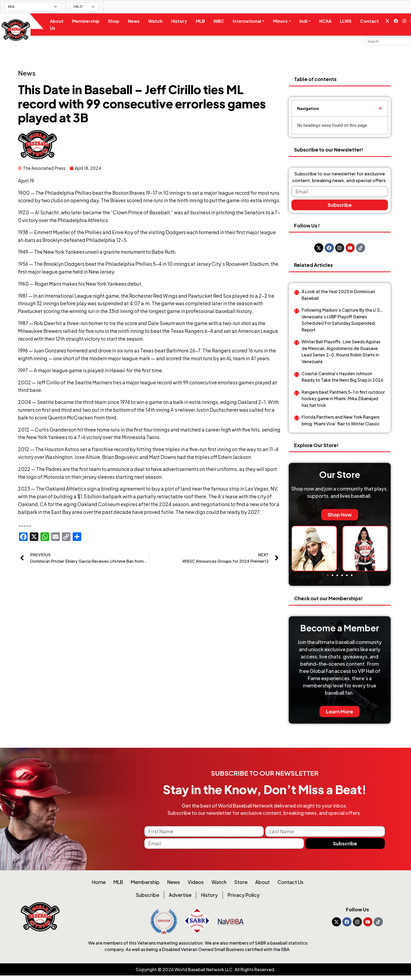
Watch (159, 21)
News (137, 21)
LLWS (349, 21)
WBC (222, 21)
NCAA (329, 21)
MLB (203, 21)
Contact (373, 21)
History (182, 21)
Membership (89, 21)
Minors (284, 21)
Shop (117, 21)
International (250, 21)
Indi (307, 21)
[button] (380, 108)
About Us (60, 25)
